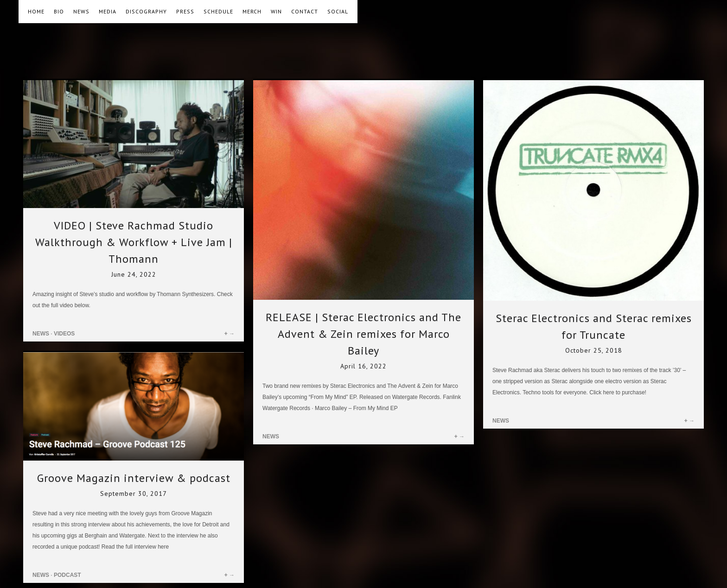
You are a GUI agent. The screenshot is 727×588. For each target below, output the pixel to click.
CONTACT (305, 11)
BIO (59, 11)
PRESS (185, 11)
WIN (276, 11)
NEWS (81, 11)
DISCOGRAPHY (146, 11)
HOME (36, 11)
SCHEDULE (218, 11)
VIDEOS (64, 334)
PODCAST (67, 575)
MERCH (252, 11)
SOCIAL (338, 11)
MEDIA (108, 11)
